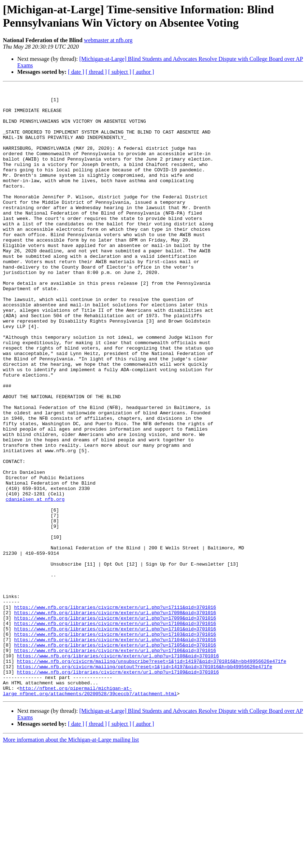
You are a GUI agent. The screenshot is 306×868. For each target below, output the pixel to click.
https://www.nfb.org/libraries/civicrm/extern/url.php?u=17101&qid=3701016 (115, 738)
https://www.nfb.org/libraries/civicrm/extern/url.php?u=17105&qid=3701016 (115, 757)
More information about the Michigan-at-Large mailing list (71, 862)
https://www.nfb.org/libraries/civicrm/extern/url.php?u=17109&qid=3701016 (118, 790)
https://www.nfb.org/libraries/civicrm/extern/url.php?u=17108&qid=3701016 (118, 770)
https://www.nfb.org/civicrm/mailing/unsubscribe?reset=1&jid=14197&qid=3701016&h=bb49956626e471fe (152, 777)
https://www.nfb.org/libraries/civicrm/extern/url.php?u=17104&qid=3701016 (115, 751)
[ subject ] (120, 72)
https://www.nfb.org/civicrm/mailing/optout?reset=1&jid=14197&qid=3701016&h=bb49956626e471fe (145, 783)
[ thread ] (96, 72)
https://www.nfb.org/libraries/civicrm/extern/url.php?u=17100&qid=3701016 (115, 731)
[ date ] (76, 72)
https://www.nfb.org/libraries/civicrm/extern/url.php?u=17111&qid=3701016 (115, 712)
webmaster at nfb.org (108, 40)
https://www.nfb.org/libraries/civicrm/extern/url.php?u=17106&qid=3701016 (115, 764)
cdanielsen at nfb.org (35, 582)
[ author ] (143, 72)
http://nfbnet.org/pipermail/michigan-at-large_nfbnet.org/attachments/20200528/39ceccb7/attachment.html (90, 812)
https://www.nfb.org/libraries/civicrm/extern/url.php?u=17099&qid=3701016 (115, 725)
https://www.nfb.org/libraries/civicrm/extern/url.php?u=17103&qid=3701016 (115, 744)
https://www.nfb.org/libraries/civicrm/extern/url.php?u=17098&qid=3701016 (115, 718)
